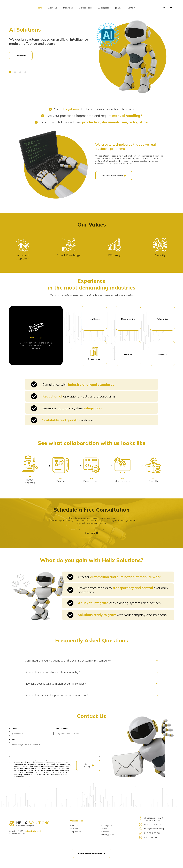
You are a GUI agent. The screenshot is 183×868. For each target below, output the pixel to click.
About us (74, 826)
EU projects (107, 826)
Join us (104, 829)
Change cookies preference (92, 854)
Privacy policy (107, 835)
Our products (75, 832)
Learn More (21, 56)
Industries (74, 829)
